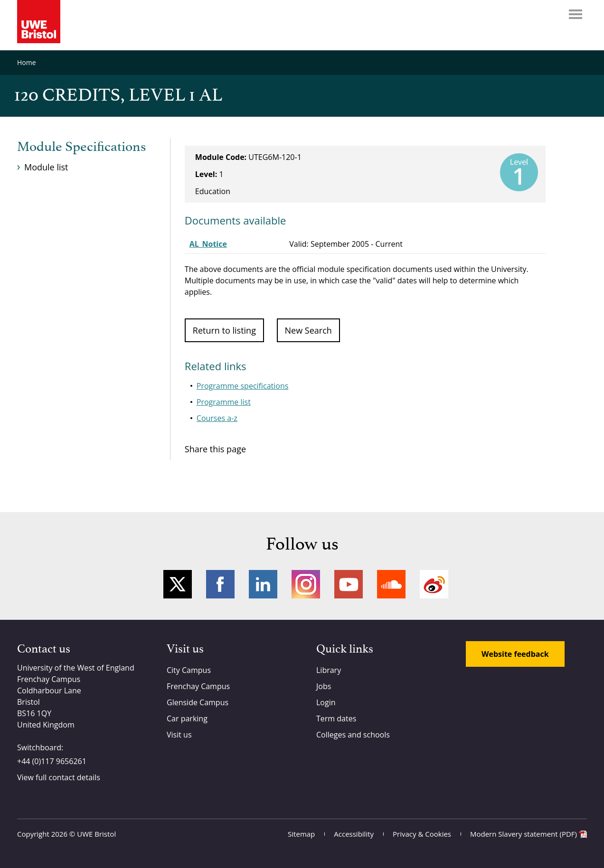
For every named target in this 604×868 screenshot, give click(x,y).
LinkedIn (263, 584)
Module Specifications (81, 147)
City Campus (189, 670)
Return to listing (224, 330)
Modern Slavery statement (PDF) (524, 834)
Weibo (434, 584)
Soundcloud (391, 584)
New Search (308, 330)
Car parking (187, 719)
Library (329, 670)
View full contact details (59, 777)
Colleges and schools (353, 735)
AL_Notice (208, 244)
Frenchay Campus (198, 686)
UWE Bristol (96, 834)
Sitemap (301, 834)
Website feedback (515, 654)
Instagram (306, 584)
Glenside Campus (198, 702)
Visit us (179, 735)
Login (326, 702)
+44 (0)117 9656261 (52, 761)
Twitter (178, 584)
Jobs (324, 686)
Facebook (220, 584)
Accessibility (354, 834)
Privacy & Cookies (422, 834)
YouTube (349, 584)
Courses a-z (217, 418)
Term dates (336, 719)
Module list (46, 167)
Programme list (224, 402)
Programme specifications (243, 386)
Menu (576, 14)
